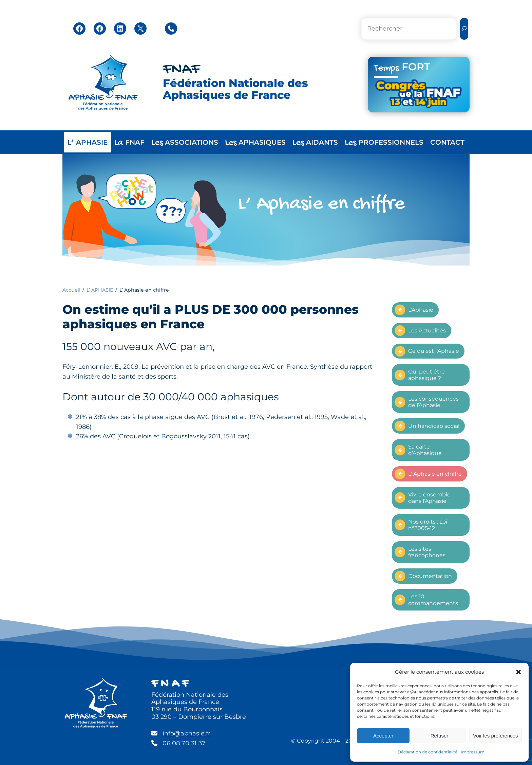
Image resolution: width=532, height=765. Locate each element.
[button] (518, 672)
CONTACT (447, 142)
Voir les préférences (496, 736)
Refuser (440, 736)
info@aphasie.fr (186, 733)
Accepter (383, 736)
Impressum (473, 752)
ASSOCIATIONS (185, 143)
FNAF (181, 70)
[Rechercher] (464, 29)
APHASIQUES (255, 143)
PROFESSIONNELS (384, 143)
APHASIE (88, 143)
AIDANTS (315, 143)
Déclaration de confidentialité (427, 752)
